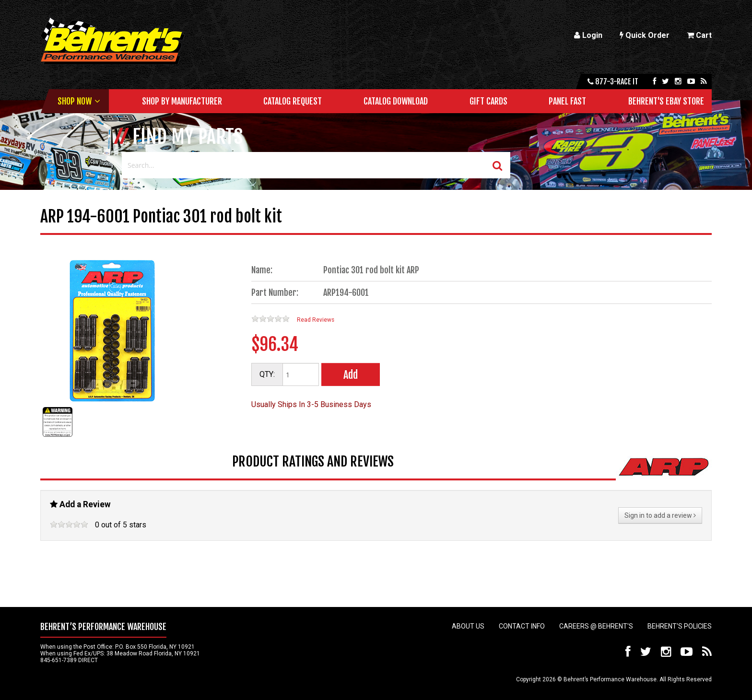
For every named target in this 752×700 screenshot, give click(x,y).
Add (351, 375)
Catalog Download (396, 101)
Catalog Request (293, 101)
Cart (699, 35)
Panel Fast (567, 101)
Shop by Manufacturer (182, 101)
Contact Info (522, 626)
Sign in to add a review (660, 515)
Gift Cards (488, 101)
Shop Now (75, 101)
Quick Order (645, 35)
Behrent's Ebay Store (666, 101)
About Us (468, 626)
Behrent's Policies (680, 626)
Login (588, 35)
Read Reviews (316, 320)
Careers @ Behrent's (596, 626)
